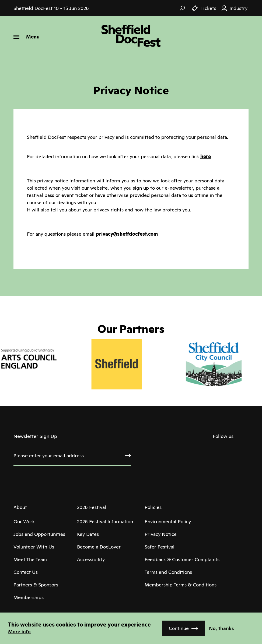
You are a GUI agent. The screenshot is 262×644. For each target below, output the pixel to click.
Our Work (24, 521)
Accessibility (91, 559)
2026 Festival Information (105, 521)
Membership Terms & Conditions (181, 585)
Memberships (29, 597)
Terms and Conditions (168, 572)
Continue (179, 628)
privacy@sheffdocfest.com (127, 234)
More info (19, 631)
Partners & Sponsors (36, 585)
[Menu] (27, 37)
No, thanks (221, 628)
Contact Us (26, 572)
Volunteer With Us (34, 547)
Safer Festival (160, 547)
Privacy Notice (161, 534)
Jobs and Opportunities (39, 534)
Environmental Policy (168, 521)
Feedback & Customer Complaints (182, 559)
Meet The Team (30, 559)
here (206, 156)
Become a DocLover (99, 547)
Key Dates (88, 534)
